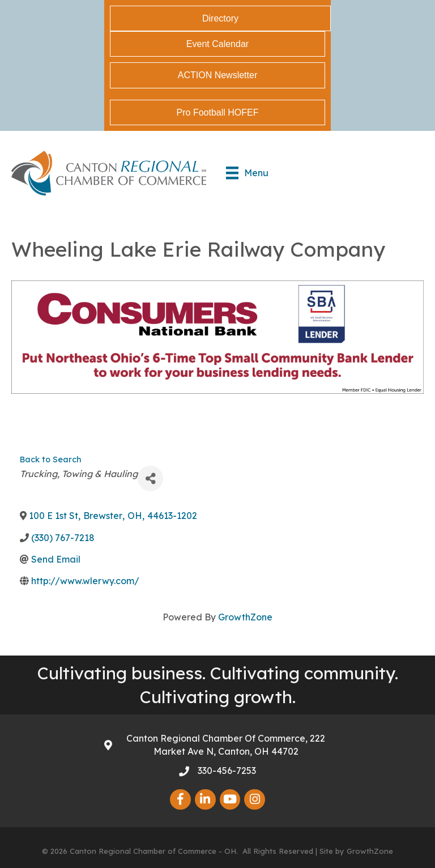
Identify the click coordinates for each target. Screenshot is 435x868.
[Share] (150, 478)
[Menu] (247, 173)
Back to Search (50, 459)
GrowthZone (245, 617)
